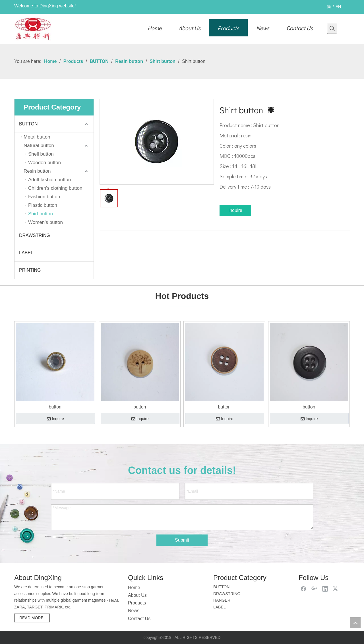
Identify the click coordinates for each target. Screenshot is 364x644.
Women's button (45, 222)
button (55, 407)
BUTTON (28, 124)
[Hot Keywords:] (332, 29)
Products (137, 603)
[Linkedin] (325, 589)
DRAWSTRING (35, 235)
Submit (182, 540)
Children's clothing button (55, 188)
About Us (137, 595)
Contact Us (139, 619)
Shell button (41, 154)
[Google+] (314, 589)
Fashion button (44, 197)
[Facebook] (303, 589)
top (355, 623)
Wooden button (45, 163)
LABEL (26, 253)
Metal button (37, 137)
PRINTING (30, 270)
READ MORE (32, 618)
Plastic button (43, 205)
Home (134, 588)
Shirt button (41, 214)
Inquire (235, 210)
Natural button (39, 145)
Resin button (37, 171)
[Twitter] (336, 589)
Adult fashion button (49, 180)
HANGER (222, 600)
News (134, 611)
